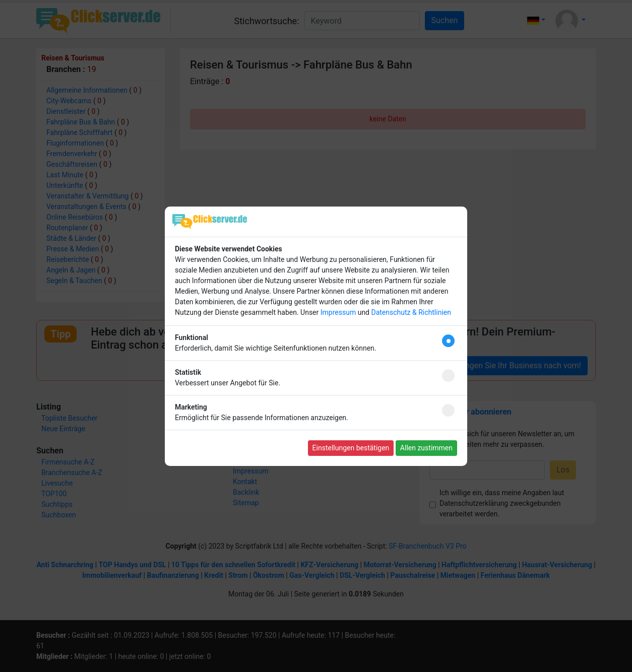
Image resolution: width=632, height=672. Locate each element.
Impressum (338, 312)
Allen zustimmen (426, 448)
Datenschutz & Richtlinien (411, 312)
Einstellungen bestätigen (351, 448)
